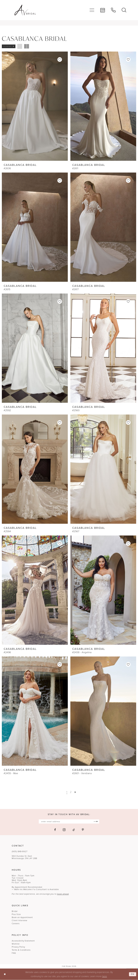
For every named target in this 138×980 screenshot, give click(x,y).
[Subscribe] (96, 821)
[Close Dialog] (5, 974)
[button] (92, 10)
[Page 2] (71, 792)
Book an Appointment (22, 917)
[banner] (25, 10)
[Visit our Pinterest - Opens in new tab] (83, 830)
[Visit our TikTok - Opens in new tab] (74, 830)
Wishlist (16, 944)
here (104, 976)
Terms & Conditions (21, 950)
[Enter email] (69, 821)
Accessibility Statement (23, 941)
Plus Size (16, 914)
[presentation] (35, 106)
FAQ (14, 953)
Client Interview (19, 920)
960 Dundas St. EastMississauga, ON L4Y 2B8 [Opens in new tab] (24, 857)
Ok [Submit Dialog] (133, 974)
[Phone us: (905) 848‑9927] (113, 10)
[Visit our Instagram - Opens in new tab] (64, 830)
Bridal (15, 911)
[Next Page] (75, 792)
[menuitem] (92, 10)
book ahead (63, 894)
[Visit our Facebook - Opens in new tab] (55, 830)
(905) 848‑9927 (20, 851)
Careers (16, 923)
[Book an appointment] (103, 10)
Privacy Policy (18, 947)
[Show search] (124, 10)
